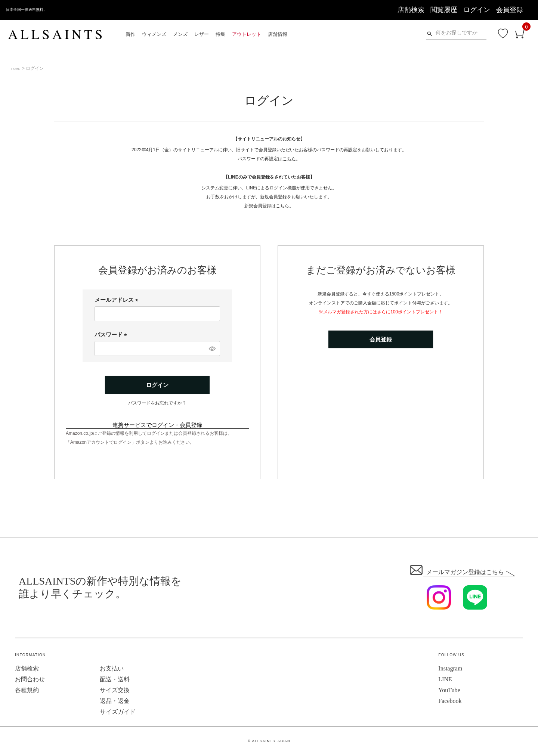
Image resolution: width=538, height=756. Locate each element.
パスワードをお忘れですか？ (157, 404)
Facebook (450, 702)
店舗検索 (411, 10)
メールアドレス (118, 300)
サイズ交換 (115, 691)
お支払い (112, 670)
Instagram (450, 670)
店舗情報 (278, 34)
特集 (220, 34)
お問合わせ (30, 680)
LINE (445, 680)
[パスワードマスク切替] (211, 348)
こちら (289, 159)
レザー (202, 34)
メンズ (180, 34)
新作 (130, 34)
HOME (18, 68)
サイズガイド (118, 713)
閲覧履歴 (444, 10)
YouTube (449, 691)
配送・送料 (115, 680)
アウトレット (247, 34)
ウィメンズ (154, 34)
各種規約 (27, 691)
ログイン (477, 10)
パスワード (112, 334)
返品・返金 (115, 702)
